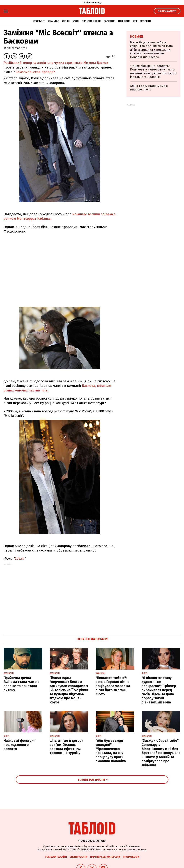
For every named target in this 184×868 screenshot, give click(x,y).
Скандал (54, 21)
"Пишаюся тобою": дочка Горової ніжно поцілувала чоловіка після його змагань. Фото (113, 686)
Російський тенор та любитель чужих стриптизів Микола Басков (56, 63)
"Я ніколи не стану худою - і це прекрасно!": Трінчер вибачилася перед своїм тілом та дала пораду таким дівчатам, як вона (159, 690)
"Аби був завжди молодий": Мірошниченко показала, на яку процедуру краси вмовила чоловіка (111, 751)
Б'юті (76, 21)
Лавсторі (109, 21)
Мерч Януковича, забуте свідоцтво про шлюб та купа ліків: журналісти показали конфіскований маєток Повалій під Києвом (151, 50)
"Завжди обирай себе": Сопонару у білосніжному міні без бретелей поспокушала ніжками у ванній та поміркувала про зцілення (161, 753)
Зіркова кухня (91, 21)
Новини (137, 37)
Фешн (66, 21)
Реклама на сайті (56, 857)
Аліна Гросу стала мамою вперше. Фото (149, 88)
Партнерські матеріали (105, 857)
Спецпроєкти (142, 21)
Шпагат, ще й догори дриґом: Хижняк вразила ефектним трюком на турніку (67, 747)
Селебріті (39, 21)
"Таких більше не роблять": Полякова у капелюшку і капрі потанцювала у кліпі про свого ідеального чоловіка (153, 71)
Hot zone (124, 21)
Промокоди (131, 857)
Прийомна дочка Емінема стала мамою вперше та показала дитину (22, 684)
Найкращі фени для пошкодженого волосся (20, 745)
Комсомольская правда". (35, 72)
